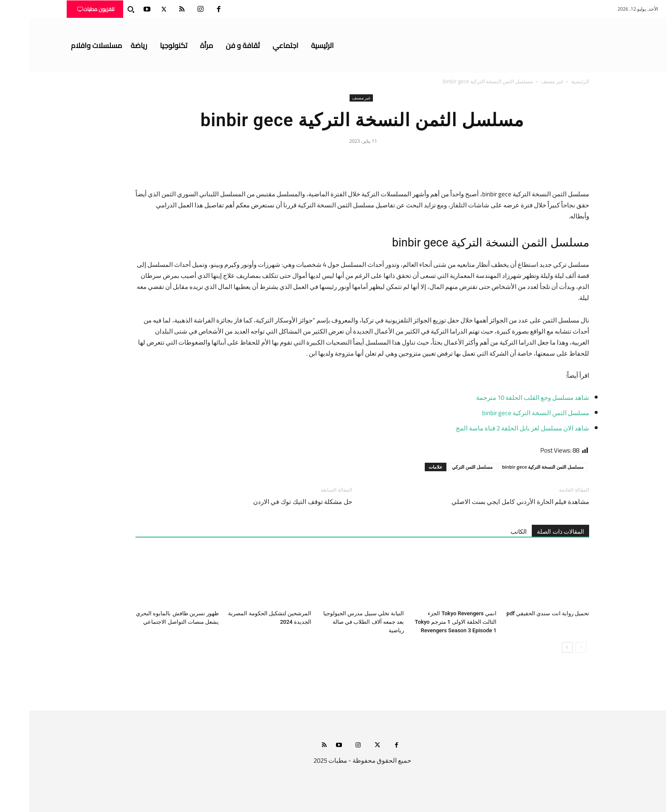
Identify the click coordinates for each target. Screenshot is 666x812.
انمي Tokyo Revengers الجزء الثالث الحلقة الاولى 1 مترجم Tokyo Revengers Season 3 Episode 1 (426, 622)
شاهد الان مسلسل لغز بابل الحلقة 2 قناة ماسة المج (493, 428)
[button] (102, 9)
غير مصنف (523, 81)
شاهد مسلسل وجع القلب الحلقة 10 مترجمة (503, 398)
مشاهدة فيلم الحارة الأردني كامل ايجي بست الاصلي (491, 502)
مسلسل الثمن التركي (443, 467)
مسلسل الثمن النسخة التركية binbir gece (506, 413)
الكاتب (489, 532)
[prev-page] (552, 647)
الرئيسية (551, 81)
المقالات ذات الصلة (531, 532)
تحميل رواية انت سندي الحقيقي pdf (519, 613)
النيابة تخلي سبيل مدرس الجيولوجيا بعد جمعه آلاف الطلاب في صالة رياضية (334, 622)
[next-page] (538, 647)
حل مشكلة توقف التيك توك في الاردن (273, 502)
